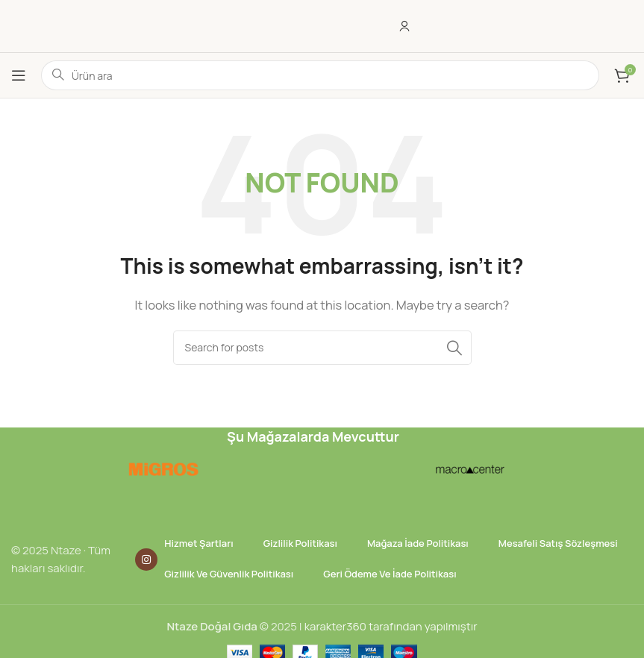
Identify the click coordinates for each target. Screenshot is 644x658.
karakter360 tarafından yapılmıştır (391, 626)
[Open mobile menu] (19, 75)
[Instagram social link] (146, 560)
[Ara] (322, 348)
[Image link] (162, 468)
